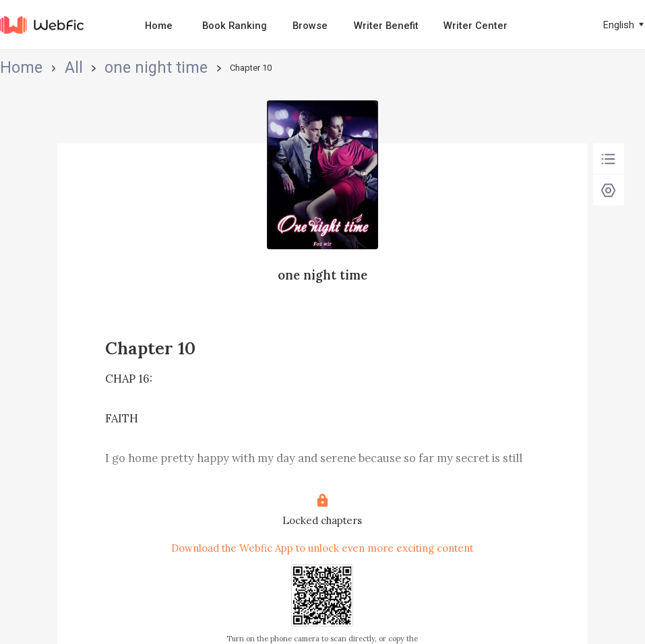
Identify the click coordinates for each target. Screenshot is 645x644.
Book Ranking (235, 26)
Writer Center (475, 26)
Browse (310, 26)
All (43, 68)
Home (159, 26)
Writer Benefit (386, 26)
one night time (91, 68)
